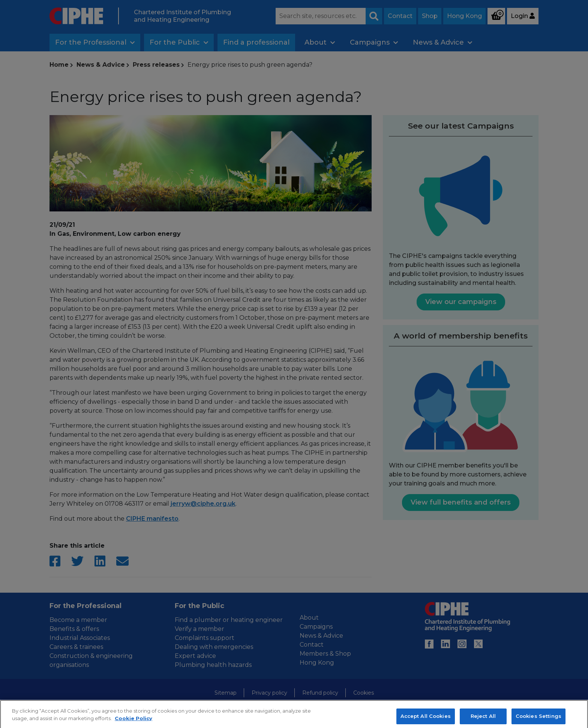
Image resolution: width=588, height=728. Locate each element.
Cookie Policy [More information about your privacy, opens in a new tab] (133, 724)
